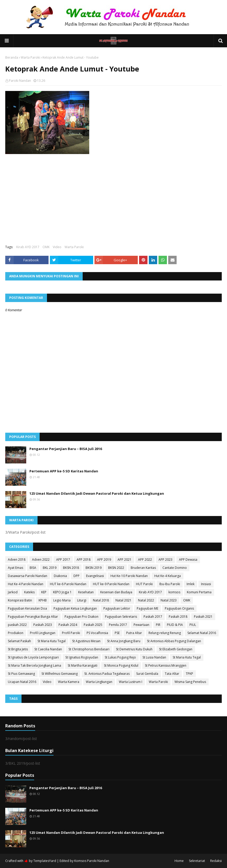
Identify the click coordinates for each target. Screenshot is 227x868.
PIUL (193, 625)
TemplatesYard (45, 861)
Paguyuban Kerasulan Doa (27, 608)
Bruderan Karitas (143, 568)
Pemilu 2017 (118, 625)
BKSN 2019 (94, 568)
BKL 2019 (50, 568)
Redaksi (216, 861)
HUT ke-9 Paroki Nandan (111, 584)
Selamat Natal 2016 (202, 633)
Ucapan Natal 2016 (22, 682)
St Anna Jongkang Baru (124, 641)
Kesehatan (86, 592)
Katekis (29, 592)
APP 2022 (145, 560)
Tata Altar (172, 674)
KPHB (43, 600)
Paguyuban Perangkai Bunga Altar (33, 617)
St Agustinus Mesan (86, 641)
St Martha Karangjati (83, 665)
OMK (46, 247)
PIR (158, 625)
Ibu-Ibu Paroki (170, 584)
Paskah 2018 (178, 617)
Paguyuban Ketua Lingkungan (75, 608)
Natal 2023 (169, 600)
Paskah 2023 (43, 625)
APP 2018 (84, 560)
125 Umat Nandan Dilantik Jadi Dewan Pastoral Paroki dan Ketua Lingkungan (97, 493)
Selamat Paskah (19, 641)
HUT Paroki (144, 584)
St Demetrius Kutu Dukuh (134, 649)
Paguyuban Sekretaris (121, 617)
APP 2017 (63, 560)
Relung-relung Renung (165, 633)
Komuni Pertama (199, 592)
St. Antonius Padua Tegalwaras (107, 674)
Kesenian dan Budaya (116, 592)
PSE (117, 633)
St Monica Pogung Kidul (121, 665)
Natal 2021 (123, 600)
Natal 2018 (101, 600)
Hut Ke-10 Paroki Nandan (129, 576)
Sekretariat (197, 861)
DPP (76, 576)
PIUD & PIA (175, 625)
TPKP (189, 674)
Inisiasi (206, 584)
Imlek (191, 584)
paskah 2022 (17, 625)
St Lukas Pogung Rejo (120, 657)
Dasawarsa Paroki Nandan (28, 576)
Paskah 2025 (93, 625)
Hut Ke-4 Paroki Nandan (26, 584)
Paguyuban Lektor (117, 608)
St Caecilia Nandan (48, 649)
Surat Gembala (147, 674)
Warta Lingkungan (99, 682)
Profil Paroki (71, 633)
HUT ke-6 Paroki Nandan (68, 584)
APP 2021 (125, 560)
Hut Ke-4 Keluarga (168, 576)
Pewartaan (141, 625)
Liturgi (82, 600)
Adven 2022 (41, 560)
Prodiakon (16, 633)
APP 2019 (104, 560)
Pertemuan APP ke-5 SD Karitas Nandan (64, 471)
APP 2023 (165, 560)
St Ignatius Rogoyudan (82, 657)
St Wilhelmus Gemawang (60, 674)
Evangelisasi (95, 576)
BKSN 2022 (116, 568)
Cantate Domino (175, 568)
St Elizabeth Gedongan (176, 649)
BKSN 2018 (71, 568)
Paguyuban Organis (179, 608)
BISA (33, 568)
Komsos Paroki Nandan (92, 861)
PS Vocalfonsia (97, 633)
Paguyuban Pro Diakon (81, 617)
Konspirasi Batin (20, 600)
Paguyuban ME (147, 608)
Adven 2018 (17, 560)
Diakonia (60, 576)
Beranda (12, 57)
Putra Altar (134, 633)
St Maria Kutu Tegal (52, 641)
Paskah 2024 (68, 625)
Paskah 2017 (153, 617)
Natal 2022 (146, 600)
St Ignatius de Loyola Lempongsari (33, 657)
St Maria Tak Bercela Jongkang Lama (35, 665)
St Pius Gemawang (21, 674)
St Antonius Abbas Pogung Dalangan (174, 641)
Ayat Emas (15, 568)
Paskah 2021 (203, 617)
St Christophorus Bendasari (89, 649)
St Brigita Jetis (18, 649)
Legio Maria (62, 600)
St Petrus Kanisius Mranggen (166, 665)
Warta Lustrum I (131, 682)
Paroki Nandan (20, 81)
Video (57, 247)
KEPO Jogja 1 (62, 592)
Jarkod (13, 592)
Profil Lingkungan (43, 633)
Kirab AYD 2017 (28, 247)
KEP (44, 592)
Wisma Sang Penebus (190, 682)
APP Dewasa (188, 560)
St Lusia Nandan (154, 657)
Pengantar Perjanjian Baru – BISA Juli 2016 (66, 449)
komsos (174, 592)
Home (179, 861)
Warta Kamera (69, 682)
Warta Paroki (30, 57)
